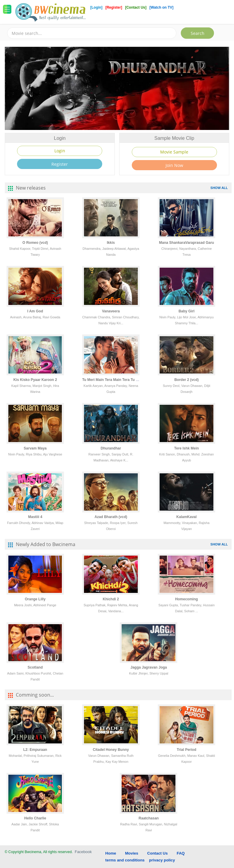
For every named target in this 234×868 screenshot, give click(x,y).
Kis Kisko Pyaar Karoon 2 (35, 380)
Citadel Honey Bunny (111, 750)
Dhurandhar (111, 448)
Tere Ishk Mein (186, 448)
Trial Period (186, 750)
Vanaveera (111, 311)
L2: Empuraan (35, 750)
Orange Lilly (35, 599)
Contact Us (158, 853)
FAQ (181, 853)
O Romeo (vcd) (35, 243)
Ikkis (111, 243)
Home (111, 853)
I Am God (35, 311)
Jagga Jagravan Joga (149, 667)
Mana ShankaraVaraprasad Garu (186, 243)
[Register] (114, 7)
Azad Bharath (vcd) (111, 517)
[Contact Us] (136, 7)
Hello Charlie (35, 818)
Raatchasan (149, 818)
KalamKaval (186, 517)
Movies (131, 853)
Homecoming (186, 599)
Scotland (35, 667)
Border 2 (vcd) (186, 380)
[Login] (96, 7)
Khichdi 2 (111, 599)
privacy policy (162, 860)
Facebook (83, 852)
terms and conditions (125, 860)
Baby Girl (186, 311)
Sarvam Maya (35, 448)
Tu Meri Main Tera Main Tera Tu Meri (113, 380)
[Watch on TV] (161, 7)
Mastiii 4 (35, 517)
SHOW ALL (219, 188)
